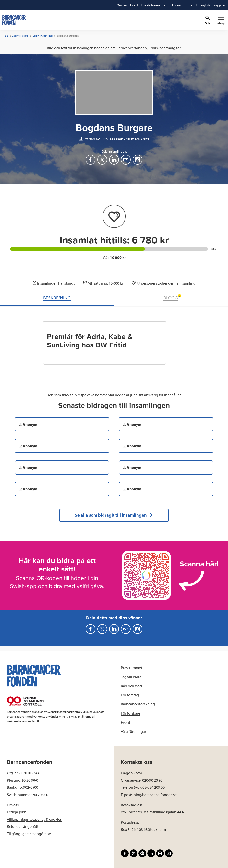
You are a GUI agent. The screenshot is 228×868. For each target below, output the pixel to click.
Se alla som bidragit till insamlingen (114, 515)
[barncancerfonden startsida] (14, 20)
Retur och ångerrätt (23, 826)
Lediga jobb (17, 812)
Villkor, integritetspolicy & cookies (34, 819)
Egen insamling (43, 36)
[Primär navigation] (221, 20)
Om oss (13, 805)
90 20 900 (41, 795)
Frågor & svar (131, 773)
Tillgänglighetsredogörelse (29, 834)
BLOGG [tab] (172, 297)
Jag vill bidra (20, 36)
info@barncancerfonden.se (155, 795)
